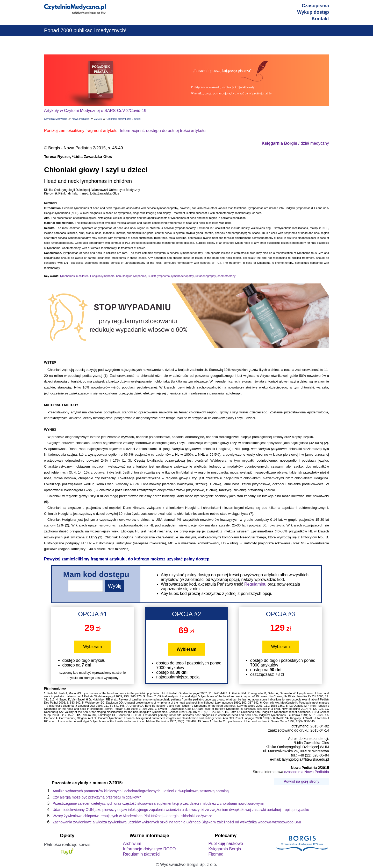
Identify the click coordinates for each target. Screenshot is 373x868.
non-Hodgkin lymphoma (131, 276)
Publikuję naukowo (225, 843)
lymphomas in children (74, 276)
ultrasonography (206, 276)
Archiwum (132, 843)
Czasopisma (315, 6)
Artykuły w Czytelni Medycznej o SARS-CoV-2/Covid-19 (95, 111)
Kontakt (320, 19)
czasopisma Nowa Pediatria (307, 772)
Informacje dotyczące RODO (149, 849)
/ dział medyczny (295, 143)
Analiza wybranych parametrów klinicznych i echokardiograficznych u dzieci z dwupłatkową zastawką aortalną (141, 791)
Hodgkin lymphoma (102, 276)
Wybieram (92, 647)
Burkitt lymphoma (159, 276)
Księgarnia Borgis (224, 849)
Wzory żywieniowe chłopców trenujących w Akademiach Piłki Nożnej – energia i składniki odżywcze (132, 816)
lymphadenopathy (183, 276)
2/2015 (98, 119)
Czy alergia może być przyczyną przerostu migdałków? (97, 797)
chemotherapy (227, 276)
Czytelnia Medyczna (56, 119)
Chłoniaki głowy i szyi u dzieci (123, 119)
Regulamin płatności (142, 854)
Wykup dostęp (313, 12)
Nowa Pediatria (81, 119)
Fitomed (216, 854)
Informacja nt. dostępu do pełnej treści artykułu (163, 131)
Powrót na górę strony (302, 781)
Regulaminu (255, 584)
